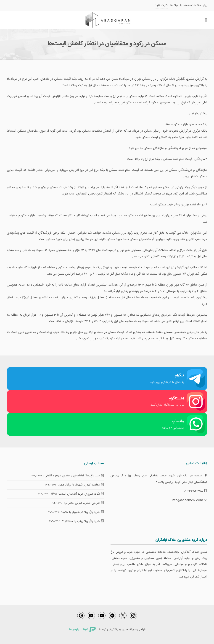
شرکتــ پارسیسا (82, 629)
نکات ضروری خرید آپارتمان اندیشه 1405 (77, 494)
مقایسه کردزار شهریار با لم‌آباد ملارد (81, 485)
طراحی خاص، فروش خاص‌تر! (84, 503)
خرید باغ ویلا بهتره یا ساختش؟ (83, 521)
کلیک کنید (161, 5)
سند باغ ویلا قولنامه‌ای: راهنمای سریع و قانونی (74, 476)
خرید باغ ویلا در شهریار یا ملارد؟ (82, 512)
